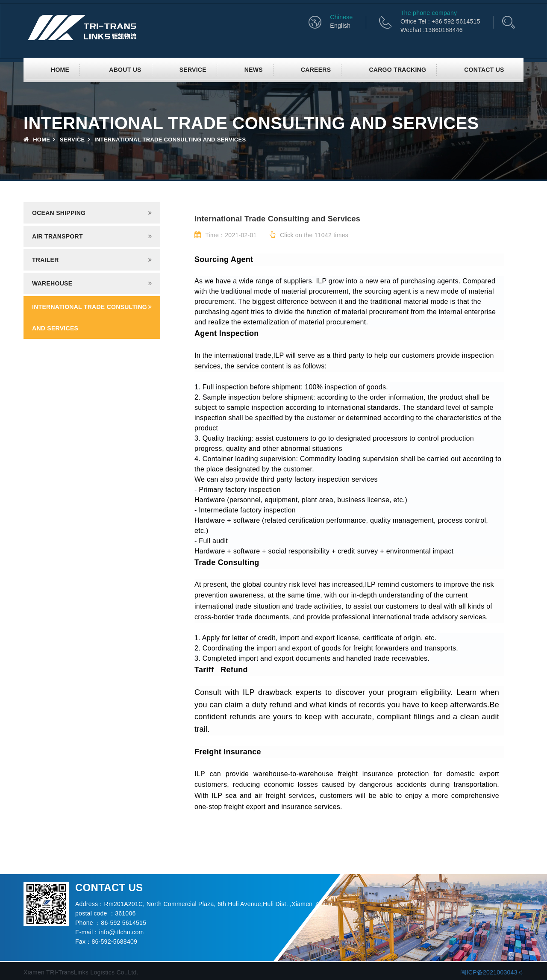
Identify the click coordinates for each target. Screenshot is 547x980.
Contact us (484, 70)
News (254, 70)
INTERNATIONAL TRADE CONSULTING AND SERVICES (90, 318)
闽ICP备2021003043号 (492, 972)
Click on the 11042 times (309, 235)
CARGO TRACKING (397, 70)
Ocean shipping (59, 213)
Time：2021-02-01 (226, 235)
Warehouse (52, 283)
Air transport (57, 236)
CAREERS (316, 70)
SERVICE (193, 70)
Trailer (46, 260)
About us (125, 70)
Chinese (341, 17)
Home (60, 70)
